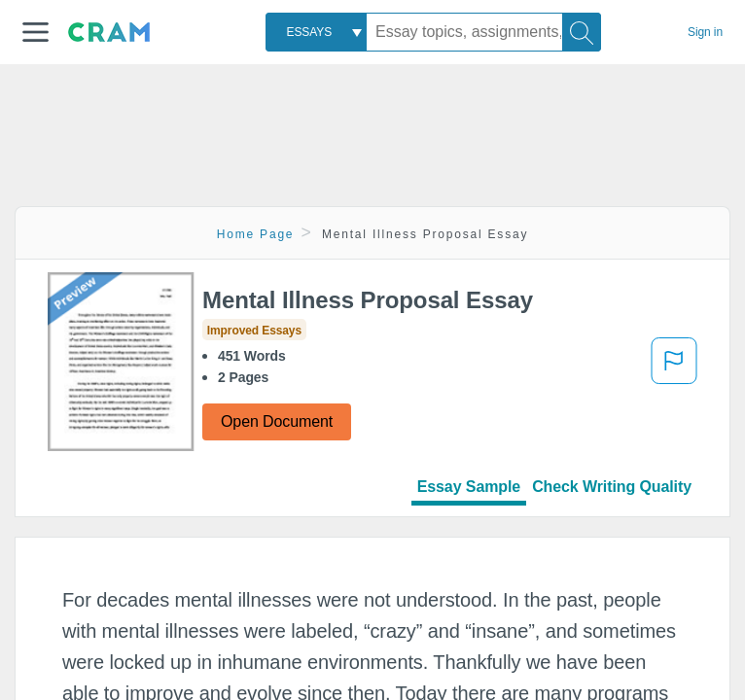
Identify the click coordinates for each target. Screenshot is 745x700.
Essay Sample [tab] (469, 487)
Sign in (705, 32)
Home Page (256, 234)
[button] (35, 32)
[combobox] (316, 32)
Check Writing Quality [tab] (612, 487)
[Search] (582, 32)
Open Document (277, 421)
